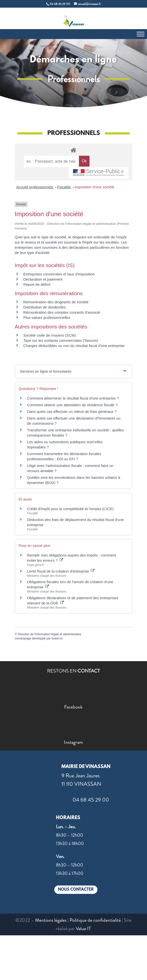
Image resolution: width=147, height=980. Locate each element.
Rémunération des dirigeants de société (56, 302)
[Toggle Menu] (141, 34)
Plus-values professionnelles (47, 317)
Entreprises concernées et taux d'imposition (59, 274)
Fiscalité (64, 187)
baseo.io (57, 638)
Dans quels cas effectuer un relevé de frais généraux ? (72, 412)
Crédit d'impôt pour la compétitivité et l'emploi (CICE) (70, 509)
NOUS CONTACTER (76, 890)
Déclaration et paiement (43, 279)
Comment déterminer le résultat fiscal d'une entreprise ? (73, 398)
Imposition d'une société (94, 187)
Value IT (83, 929)
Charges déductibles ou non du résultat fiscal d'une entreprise (74, 346)
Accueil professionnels (35, 187)
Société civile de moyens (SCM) (50, 335)
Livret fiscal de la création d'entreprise (61, 571)
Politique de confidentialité (95, 920)
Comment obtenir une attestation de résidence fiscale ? (72, 405)
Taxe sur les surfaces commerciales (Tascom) (61, 340)
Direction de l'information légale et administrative (50, 634)
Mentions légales (51, 920)
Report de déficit (37, 284)
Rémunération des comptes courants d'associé (62, 312)
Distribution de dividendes (45, 307)
